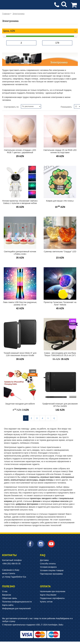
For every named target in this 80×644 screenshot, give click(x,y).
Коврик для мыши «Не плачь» (60, 201)
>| (54, 418)
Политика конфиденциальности (17, 602)
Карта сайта (8, 605)
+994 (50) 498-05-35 (11, 564)
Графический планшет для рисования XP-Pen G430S (60, 405)
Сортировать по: (12, 107)
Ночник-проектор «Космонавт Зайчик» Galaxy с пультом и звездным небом (20, 202)
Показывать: (66, 107)
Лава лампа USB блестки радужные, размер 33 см (20, 303)
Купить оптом (46, 602)
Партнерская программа (51, 574)
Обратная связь (10, 598)
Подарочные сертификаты (52, 598)
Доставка (44, 560)
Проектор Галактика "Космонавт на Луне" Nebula (60, 303)
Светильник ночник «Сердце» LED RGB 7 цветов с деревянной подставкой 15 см (20, 152)
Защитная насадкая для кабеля (20, 404)
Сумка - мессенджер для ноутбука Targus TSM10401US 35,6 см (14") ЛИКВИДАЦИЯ (60, 355)
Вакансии (7, 595)
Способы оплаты (48, 564)
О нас (5, 591)
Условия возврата (48, 567)
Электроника (18, 14)
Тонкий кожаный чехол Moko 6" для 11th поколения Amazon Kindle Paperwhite (20, 355)
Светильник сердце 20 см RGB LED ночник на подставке (60, 151)
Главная (6, 14)
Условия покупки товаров (52, 570)
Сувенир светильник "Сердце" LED (60, 252)
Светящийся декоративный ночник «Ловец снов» (20, 253)
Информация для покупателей (16, 608)
